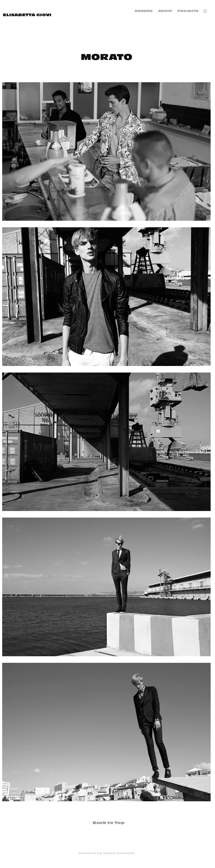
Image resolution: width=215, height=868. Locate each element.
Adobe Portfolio (119, 853)
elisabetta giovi (27, 15)
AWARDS (144, 11)
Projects (188, 11)
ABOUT (165, 11)
